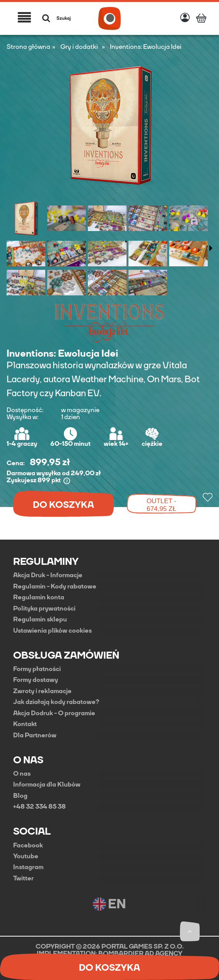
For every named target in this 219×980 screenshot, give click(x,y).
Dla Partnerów (35, 735)
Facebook (28, 845)
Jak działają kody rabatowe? (56, 702)
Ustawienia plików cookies (52, 631)
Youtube (26, 856)
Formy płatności (37, 669)
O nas (22, 774)
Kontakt (25, 724)
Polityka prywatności (44, 609)
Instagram (28, 867)
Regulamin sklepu (40, 619)
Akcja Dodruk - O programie (54, 713)
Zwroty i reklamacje (42, 691)
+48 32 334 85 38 (39, 807)
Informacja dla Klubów (47, 785)
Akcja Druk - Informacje (48, 575)
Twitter (23, 878)
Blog (20, 796)
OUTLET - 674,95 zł (162, 505)
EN (109, 904)
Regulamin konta (39, 597)
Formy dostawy (36, 680)
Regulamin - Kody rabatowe (55, 587)
